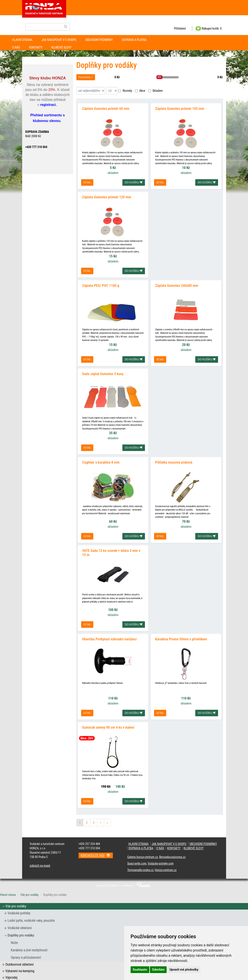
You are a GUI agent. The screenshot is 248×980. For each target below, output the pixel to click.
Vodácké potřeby (19, 912)
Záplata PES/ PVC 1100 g (101, 285)
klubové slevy (61, 47)
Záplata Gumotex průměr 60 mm (106, 109)
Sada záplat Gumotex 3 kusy (103, 373)
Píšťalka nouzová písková (174, 462)
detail (87, 182)
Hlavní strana (22, 40)
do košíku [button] (134, 182)
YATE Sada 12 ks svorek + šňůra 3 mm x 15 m (111, 552)
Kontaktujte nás (97, 854)
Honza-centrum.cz (166, 869)
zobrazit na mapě (40, 865)
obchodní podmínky (99, 40)
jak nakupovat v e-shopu (59, 40)
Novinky (125, 91)
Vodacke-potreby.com (161, 863)
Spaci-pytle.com (137, 863)
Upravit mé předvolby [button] (184, 970)
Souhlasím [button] (140, 970)
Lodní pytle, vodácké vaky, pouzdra (31, 920)
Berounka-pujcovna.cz (172, 856)
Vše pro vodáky (30, 894)
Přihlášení (180, 28)
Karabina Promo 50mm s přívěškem (181, 638)
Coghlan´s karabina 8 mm (101, 462)
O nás (16, 47)
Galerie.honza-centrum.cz (143, 856)
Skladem (156, 91)
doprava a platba (134, 40)
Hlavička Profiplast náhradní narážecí (109, 638)
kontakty (36, 47)
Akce (140, 91)
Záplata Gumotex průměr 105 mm (180, 109)
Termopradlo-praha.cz (140, 869)
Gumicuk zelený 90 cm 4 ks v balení (108, 726)
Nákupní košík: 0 (209, 28)
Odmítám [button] (158, 970)
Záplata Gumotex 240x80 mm (177, 285)
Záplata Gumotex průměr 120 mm (107, 197)
